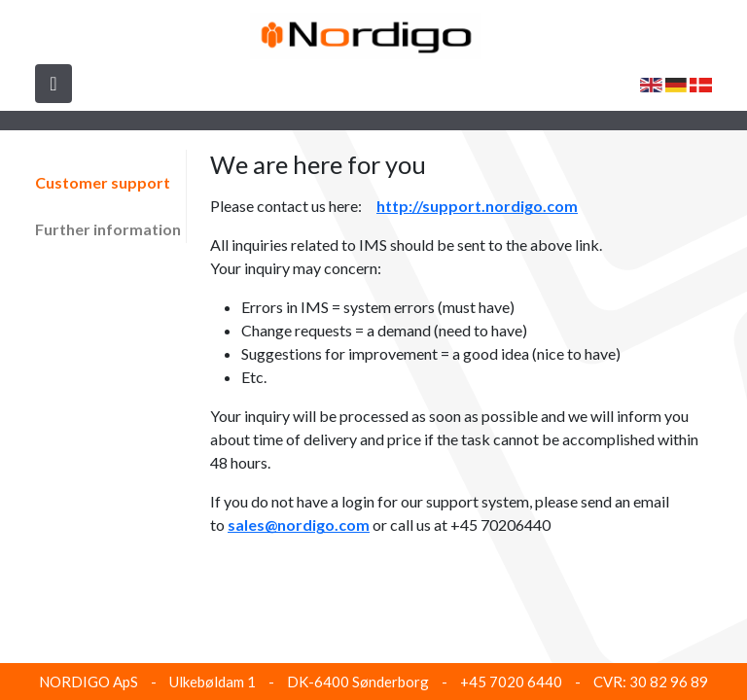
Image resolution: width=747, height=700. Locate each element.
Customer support (103, 182)
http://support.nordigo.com (477, 206)
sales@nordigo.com (299, 525)
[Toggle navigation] (53, 84)
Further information (108, 229)
